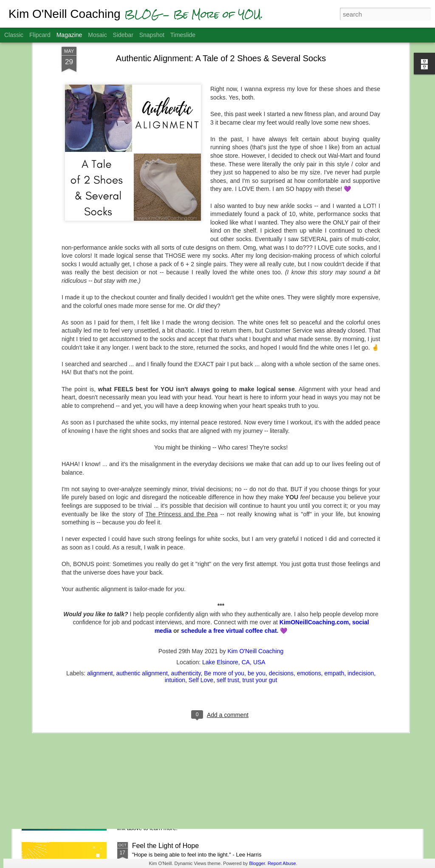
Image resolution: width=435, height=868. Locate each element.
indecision (361, 571)
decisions (281, 571)
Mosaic (97, 35)
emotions (309, 571)
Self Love (201, 578)
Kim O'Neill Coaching (255, 549)
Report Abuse (282, 863)
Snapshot (152, 35)
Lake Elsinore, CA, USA (234, 560)
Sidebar (123, 35)
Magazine (69, 35)
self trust (228, 578)
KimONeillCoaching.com (314, 520)
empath (334, 571)
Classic (14, 35)
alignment (100, 571)
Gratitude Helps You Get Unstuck (182, 749)
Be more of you (224, 571)
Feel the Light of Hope (165, 846)
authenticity (186, 571)
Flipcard (40, 35)
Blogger (257, 863)
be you (257, 571)
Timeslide (183, 35)
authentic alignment (142, 571)
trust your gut (260, 578)
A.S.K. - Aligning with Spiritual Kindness (192, 653)
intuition (175, 578)
